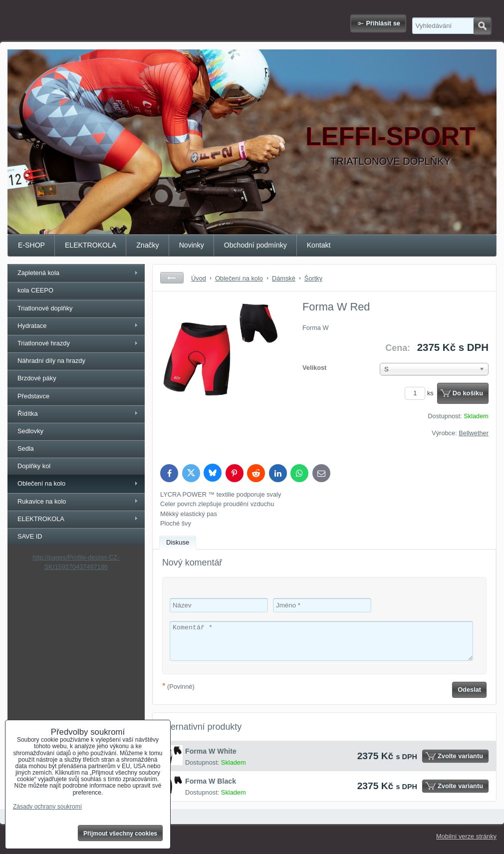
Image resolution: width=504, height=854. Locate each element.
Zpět (172, 278)
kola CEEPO (35, 290)
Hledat (482, 26)
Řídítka (28, 414)
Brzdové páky (37, 378)
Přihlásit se (383, 23)
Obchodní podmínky (255, 245)
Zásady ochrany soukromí (47, 807)
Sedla (26, 448)
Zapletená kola (38, 273)
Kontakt (319, 245)
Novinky (192, 245)
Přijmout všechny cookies (120, 834)
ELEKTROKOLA (91, 245)
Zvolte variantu (460, 756)
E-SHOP (31, 245)
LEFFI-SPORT (390, 136)
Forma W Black (211, 781)
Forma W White (211, 751)
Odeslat (469, 690)
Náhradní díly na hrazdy (51, 361)
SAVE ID (30, 536)
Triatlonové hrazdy (44, 343)
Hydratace (32, 326)
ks (421, 393)
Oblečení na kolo (41, 483)
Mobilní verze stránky (466, 836)
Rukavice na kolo (42, 501)
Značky (147, 245)
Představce (33, 396)
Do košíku (468, 393)
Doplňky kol (34, 466)
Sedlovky (30, 431)
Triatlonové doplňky (45, 308)
